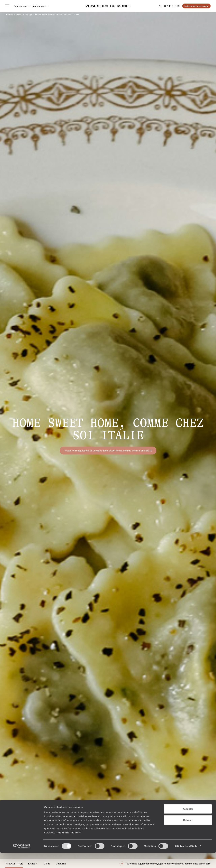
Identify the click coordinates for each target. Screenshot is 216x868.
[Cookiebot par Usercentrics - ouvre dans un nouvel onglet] (22, 861)
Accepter (188, 824)
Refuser (188, 835)
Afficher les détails (186, 861)
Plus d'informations (68, 848)
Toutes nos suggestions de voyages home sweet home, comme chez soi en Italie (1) (108, 450)
